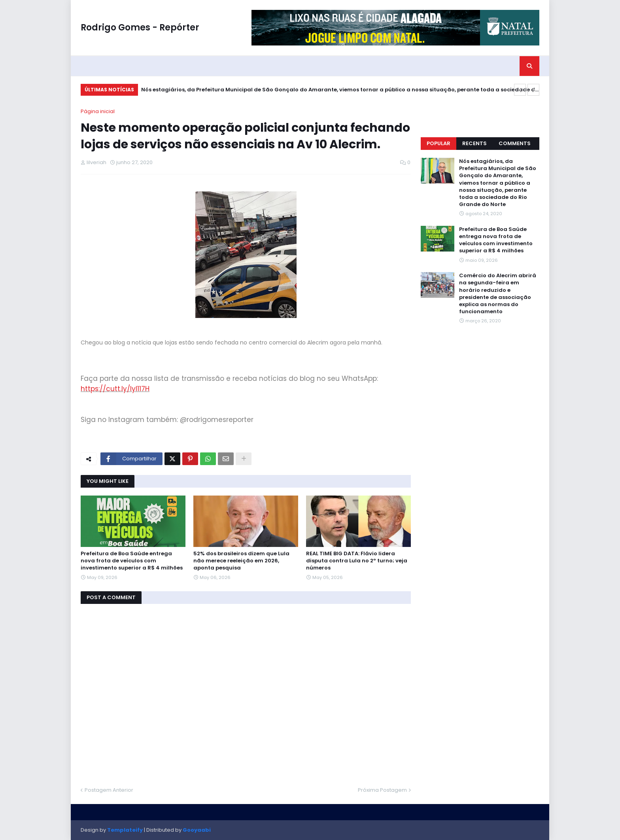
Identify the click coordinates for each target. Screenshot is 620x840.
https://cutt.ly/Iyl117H (115, 389)
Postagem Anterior (109, 790)
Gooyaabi (197, 830)
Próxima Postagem (382, 790)
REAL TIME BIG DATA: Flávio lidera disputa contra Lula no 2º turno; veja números (357, 561)
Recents (474, 143)
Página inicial (98, 111)
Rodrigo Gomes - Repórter (140, 27)
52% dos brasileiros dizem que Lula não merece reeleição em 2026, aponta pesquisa (241, 561)
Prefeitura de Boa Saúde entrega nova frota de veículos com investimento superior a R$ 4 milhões (132, 561)
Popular (439, 143)
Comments (515, 143)
